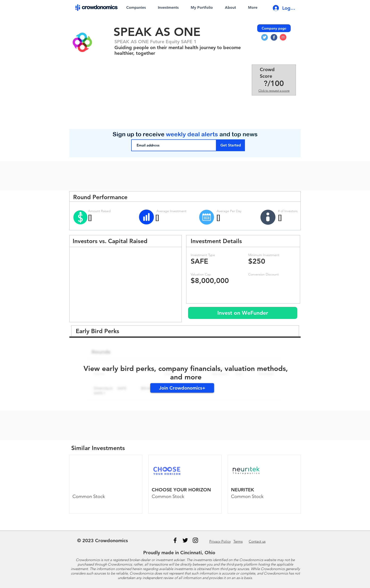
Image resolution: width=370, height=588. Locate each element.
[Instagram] (195, 540)
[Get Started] (231, 145)
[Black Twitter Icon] (185, 540)
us (257, 541)
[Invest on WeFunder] (243, 313)
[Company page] (274, 28)
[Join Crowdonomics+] (182, 388)
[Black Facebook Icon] (175, 540)
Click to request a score (274, 91)
